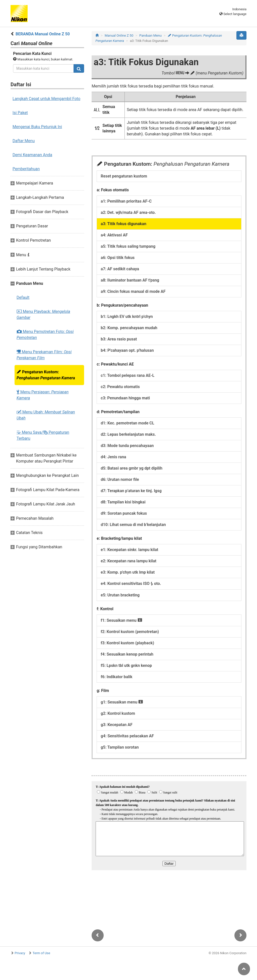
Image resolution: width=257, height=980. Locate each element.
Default (23, 297)
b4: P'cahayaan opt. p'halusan (127, 350)
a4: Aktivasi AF (114, 235)
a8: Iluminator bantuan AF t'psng (130, 280)
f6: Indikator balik (116, 677)
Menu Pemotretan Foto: (45, 335)
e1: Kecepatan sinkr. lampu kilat (129, 550)
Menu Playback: (43, 315)
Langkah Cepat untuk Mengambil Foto (46, 99)
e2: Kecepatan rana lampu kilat (128, 561)
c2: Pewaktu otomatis (120, 387)
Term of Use (41, 953)
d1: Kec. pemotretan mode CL (127, 423)
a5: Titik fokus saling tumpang (128, 246)
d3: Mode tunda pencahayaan (127, 446)
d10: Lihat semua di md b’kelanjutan (133, 525)
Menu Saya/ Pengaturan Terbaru (43, 435)
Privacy (20, 953)
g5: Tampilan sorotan (120, 747)
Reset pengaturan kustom (124, 176)
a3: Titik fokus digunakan (123, 224)
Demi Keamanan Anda (32, 155)
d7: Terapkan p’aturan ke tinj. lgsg (131, 491)
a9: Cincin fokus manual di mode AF (133, 291)
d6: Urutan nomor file (120, 479)
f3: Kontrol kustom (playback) (127, 643)
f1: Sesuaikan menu (121, 620)
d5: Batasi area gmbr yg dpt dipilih (132, 468)
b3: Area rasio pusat (119, 339)
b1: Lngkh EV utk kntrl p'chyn (127, 317)
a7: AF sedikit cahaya (120, 269)
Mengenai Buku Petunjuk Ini (37, 127)
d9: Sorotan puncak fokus (124, 513)
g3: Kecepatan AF (116, 725)
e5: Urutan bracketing (120, 595)
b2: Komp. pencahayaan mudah (129, 328)
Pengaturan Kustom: (46, 375)
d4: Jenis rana (113, 457)
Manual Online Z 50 (119, 35)
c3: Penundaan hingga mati (125, 398)
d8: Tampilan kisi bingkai (123, 502)
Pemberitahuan (26, 169)
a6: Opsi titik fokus (118, 258)
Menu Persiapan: (43, 395)
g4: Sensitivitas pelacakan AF (127, 736)
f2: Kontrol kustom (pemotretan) (130, 632)
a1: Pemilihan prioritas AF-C (126, 201)
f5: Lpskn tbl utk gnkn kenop (126, 665)
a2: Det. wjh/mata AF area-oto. (128, 212)
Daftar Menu (24, 141)
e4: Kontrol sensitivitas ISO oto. (131, 584)
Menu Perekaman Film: (44, 355)
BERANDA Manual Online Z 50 (43, 34)
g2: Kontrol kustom (118, 713)
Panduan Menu (150, 35)
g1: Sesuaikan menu (122, 702)
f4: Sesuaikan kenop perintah (127, 654)
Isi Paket (20, 113)
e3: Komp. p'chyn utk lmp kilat (128, 572)
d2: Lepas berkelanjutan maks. (128, 434)
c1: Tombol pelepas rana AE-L (127, 375)
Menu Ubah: (46, 415)
